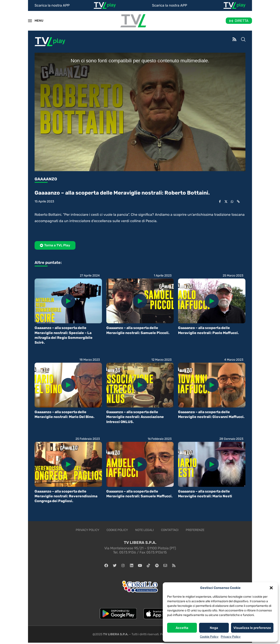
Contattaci (170, 530)
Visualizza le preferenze (252, 628)
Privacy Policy (231, 637)
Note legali (144, 530)
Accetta (182, 628)
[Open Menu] (30, 21)
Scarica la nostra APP (52, 5)
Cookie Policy (209, 637)
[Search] (243, 40)
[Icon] (68, 301)
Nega (214, 628)
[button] (271, 588)
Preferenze (195, 530)
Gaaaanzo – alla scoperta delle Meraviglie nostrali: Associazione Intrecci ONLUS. (135, 417)
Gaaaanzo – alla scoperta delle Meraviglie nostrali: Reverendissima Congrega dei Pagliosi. (66, 496)
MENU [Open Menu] (37, 21)
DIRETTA (242, 21)
